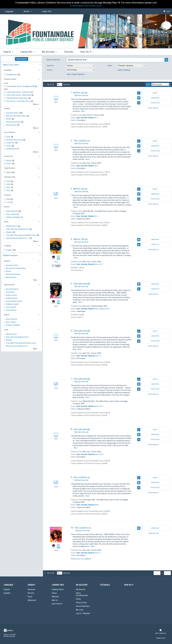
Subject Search (12, 298)
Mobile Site (161, 638)
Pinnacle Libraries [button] (10, 79)
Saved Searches (83, 606)
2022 (9, 190)
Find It (147, 93)
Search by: (50, 66)
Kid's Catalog (161, 632)
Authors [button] (7, 207)
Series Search (11, 310)
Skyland (9, 232)
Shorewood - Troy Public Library (19, 101)
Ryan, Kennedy (12, 211)
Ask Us (55, 600)
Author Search (11, 295)
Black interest (11, 125)
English (9, 250)
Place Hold (148, 103)
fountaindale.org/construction (86, 6)
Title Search (11, 292)
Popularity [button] (7, 195)
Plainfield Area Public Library (17, 98)
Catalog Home (58, 589)
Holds (78, 599)
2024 (9, 184)
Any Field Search (12, 289)
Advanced (32, 600)
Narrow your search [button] (11, 65)
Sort (148, 85)
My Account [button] (49, 52)
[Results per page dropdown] (60, 84)
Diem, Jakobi (11, 214)
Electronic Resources (15, 140)
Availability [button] (8, 70)
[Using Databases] (131, 66)
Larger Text (47, 11)
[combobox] (81, 66)
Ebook (9, 146)
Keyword (31, 589)
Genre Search (11, 307)
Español (7, 593)
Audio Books (11, 149)
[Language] (9, 11)
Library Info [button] (27, 52)
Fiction (9, 164)
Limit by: (50, 70)
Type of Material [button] (10, 132)
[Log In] (164, 11)
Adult (9, 173)
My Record (80, 589)
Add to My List (153, 108)
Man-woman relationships (16, 116)
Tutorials (69, 52)
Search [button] (8, 52)
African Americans (13, 122)
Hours (54, 593)
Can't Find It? (57, 604)
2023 (9, 187)
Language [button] (8, 246)
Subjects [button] (7, 108)
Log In (168, 11)
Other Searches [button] (9, 285)
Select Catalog (124, 70)
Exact (30, 597)
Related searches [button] (10, 255)
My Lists (80, 610)
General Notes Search (14, 301)
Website (55, 597)
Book (9, 137)
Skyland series (12, 226)
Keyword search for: (54, 60)
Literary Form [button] (9, 156)
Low (8, 202)
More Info (148, 98)
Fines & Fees (81, 603)
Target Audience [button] (10, 168)
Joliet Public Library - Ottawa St (18, 92)
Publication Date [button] (10, 177)
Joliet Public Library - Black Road (19, 95)
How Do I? (129, 585)
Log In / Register (83, 613)
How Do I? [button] (87, 52)
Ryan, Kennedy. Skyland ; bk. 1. (17, 238)
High (8, 199)
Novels (9, 119)
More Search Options (76, 74)
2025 (9, 181)
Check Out (148, 244)
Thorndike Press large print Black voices (21, 235)
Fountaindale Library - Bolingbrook (20, 86)
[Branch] (27, 11)
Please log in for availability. (81, 559)
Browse (31, 593)
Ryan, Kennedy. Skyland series (17, 229)
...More (83, 111)
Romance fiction (12, 113)
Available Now (12, 75)
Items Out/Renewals (82, 594)
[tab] (21, 64)
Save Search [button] (22, 59)
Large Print (11, 143)
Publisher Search (12, 304)
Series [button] (6, 222)
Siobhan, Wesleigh (13, 217)
